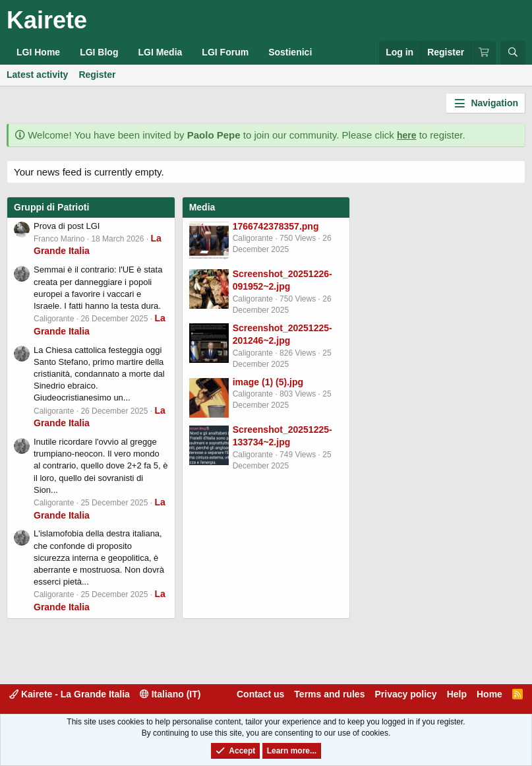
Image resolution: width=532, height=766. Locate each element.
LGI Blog (99, 52)
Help (457, 694)
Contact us (260, 694)
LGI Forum (225, 52)
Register (97, 75)
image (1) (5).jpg (268, 382)
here (407, 135)
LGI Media (160, 52)
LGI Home (38, 52)
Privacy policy (405, 694)
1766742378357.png (276, 226)
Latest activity (37, 75)
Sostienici (290, 52)
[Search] (513, 53)
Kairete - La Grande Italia (70, 694)
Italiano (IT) (170, 694)
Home (489, 694)
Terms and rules (329, 694)
